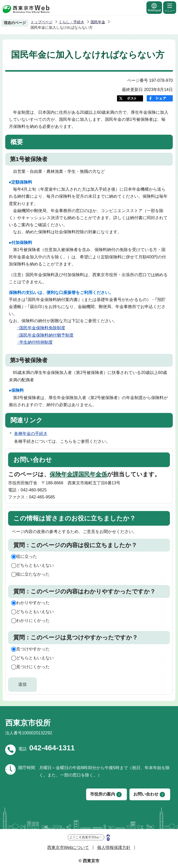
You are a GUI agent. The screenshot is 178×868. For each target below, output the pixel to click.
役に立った (27, 556)
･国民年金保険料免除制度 (41, 328)
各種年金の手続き (31, 433)
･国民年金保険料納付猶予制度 (45, 335)
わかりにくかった (33, 620)
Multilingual (154, 7)
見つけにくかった (33, 667)
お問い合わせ (146, 794)
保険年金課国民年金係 (78, 474)
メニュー (170, 7)
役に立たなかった (33, 574)
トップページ (41, 22)
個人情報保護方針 (114, 847)
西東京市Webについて (68, 847)
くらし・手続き (72, 22)
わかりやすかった (33, 603)
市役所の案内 (103, 794)
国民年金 (98, 22)
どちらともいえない (35, 565)
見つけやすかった (33, 649)
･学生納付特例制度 (35, 342)
